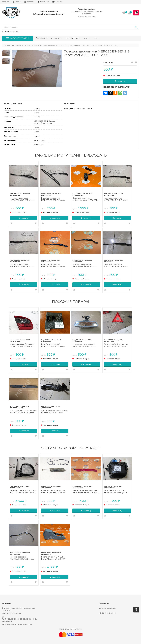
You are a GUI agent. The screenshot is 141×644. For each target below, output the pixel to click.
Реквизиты (43, 2)
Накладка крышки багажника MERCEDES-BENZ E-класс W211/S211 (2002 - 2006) (24, 410)
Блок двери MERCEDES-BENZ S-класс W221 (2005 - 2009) (115, 489)
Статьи (17, 2)
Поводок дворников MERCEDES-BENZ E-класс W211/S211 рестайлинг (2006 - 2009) (55, 199)
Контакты (57, 2)
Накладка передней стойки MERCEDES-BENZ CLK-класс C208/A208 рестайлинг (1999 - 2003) (86, 489)
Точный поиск (10, 32)
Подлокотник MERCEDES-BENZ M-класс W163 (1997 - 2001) (54, 555)
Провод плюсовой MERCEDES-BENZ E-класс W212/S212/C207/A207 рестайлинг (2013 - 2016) (23, 555)
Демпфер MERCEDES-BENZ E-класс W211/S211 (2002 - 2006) (55, 410)
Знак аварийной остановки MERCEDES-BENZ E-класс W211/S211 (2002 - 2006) (115, 344)
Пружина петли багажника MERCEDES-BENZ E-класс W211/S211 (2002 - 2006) (54, 489)
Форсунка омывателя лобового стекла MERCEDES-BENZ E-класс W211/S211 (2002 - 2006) (86, 199)
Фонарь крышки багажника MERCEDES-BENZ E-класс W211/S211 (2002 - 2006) (23, 344)
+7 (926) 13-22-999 (49, 11)
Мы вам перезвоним (87, 16)
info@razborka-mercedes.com (49, 14)
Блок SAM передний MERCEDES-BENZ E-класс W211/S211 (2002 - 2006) (54, 344)
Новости (29, 2)
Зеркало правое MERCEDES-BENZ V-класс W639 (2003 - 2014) (24, 489)
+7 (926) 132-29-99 (107, 610)
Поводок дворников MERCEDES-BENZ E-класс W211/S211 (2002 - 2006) (23, 199)
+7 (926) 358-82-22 (108, 605)
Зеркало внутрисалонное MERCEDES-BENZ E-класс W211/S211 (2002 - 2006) (85, 344)
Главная (6, 2)
